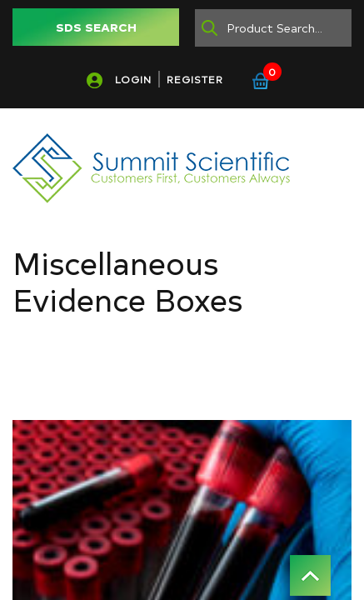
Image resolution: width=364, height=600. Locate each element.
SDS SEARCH (96, 27)
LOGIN (133, 79)
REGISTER (195, 79)
